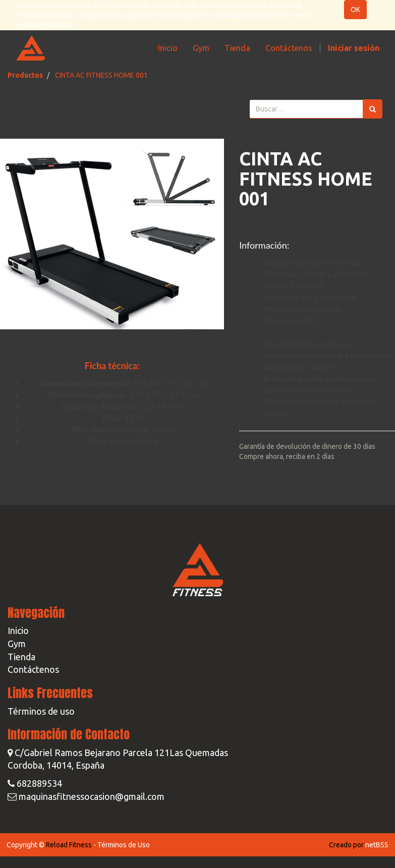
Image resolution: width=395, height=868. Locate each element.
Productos (25, 75)
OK (355, 10)
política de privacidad (268, 5)
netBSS (377, 845)
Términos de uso (41, 711)
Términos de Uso (124, 845)
